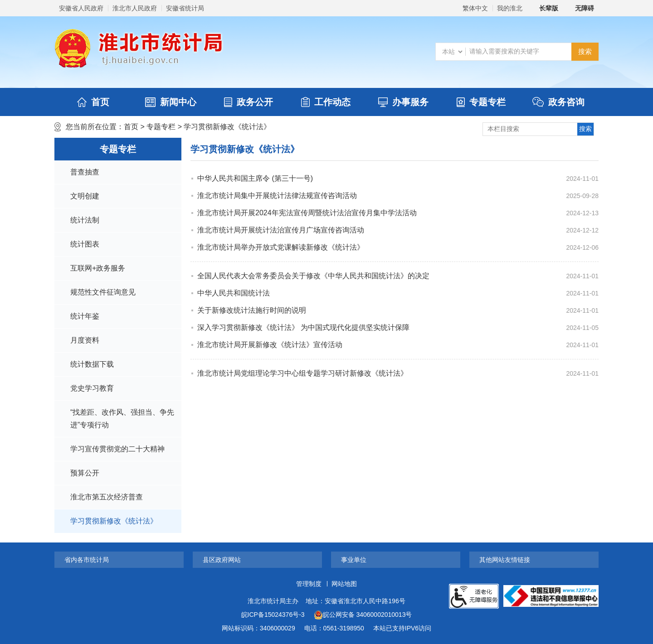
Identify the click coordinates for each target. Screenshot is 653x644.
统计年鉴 (85, 316)
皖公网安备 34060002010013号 (363, 615)
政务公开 (249, 102)
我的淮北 (510, 8)
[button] (544, 8)
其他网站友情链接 (505, 560)
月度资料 (85, 340)
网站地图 (344, 584)
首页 (93, 102)
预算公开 (85, 473)
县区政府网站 (222, 560)
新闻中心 (171, 102)
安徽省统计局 (185, 8)
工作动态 (326, 102)
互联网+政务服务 (98, 268)
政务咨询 (558, 102)
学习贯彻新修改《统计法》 (227, 127)
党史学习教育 (92, 388)
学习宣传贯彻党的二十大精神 (117, 449)
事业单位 (354, 560)
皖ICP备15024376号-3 (273, 615)
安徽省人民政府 (81, 8)
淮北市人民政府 (135, 8)
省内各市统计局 (87, 560)
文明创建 (85, 196)
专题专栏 (481, 102)
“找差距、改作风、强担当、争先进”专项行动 (122, 419)
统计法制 (85, 220)
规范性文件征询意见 (103, 292)
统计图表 (85, 244)
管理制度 (309, 584)
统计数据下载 (92, 364)
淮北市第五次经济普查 (107, 497)
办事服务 (403, 102)
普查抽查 (85, 172)
